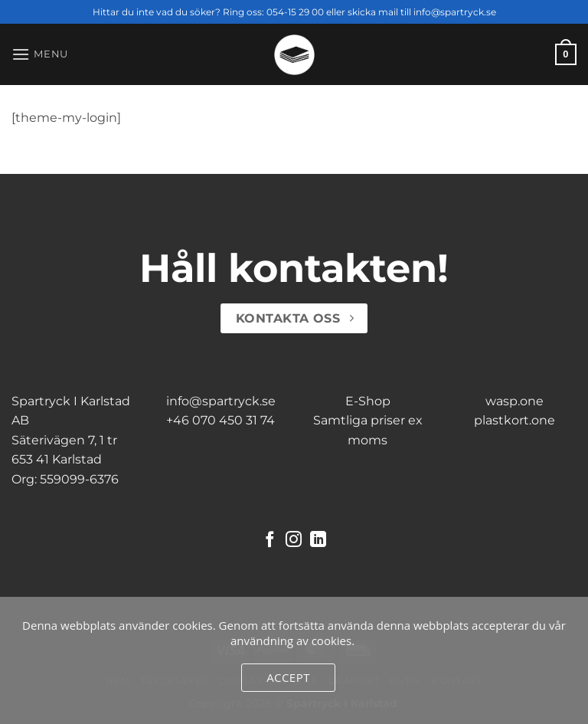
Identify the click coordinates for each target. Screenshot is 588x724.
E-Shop (368, 401)
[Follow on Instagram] (294, 541)
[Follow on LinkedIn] (318, 541)
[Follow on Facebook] (270, 541)
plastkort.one (514, 420)
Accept (288, 677)
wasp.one (514, 401)
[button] (40, 54)
